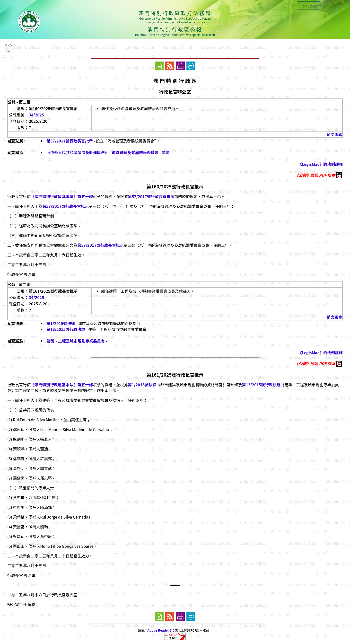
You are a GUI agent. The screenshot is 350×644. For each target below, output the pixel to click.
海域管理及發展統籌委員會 (135, 152)
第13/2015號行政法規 (66, 329)
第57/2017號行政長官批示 (70, 141)
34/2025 (37, 115)
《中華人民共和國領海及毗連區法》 (78, 152)
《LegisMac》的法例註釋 (320, 164)
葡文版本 (334, 134)
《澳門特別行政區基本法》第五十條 (62, 196)
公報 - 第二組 (19, 102)
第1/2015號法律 (61, 323)
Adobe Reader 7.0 (161, 630)
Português (309, 6)
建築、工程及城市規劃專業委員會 (76, 341)
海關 (166, 152)
